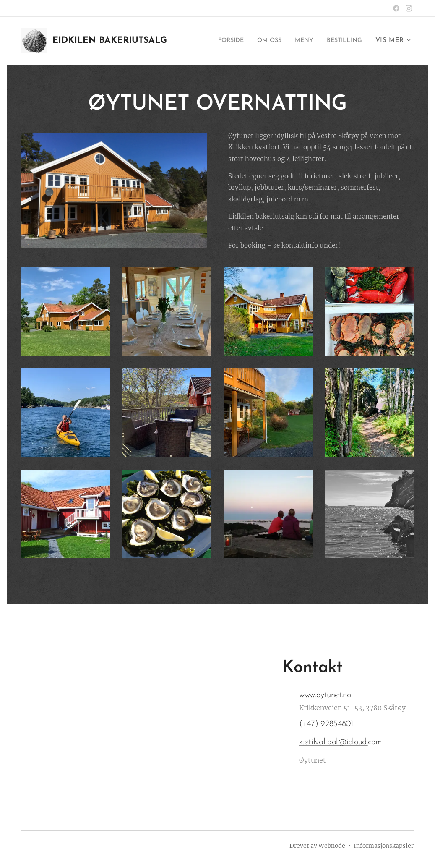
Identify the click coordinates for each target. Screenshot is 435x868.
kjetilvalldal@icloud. (333, 742)
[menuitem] (219, 41)
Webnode (332, 846)
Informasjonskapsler (384, 846)
